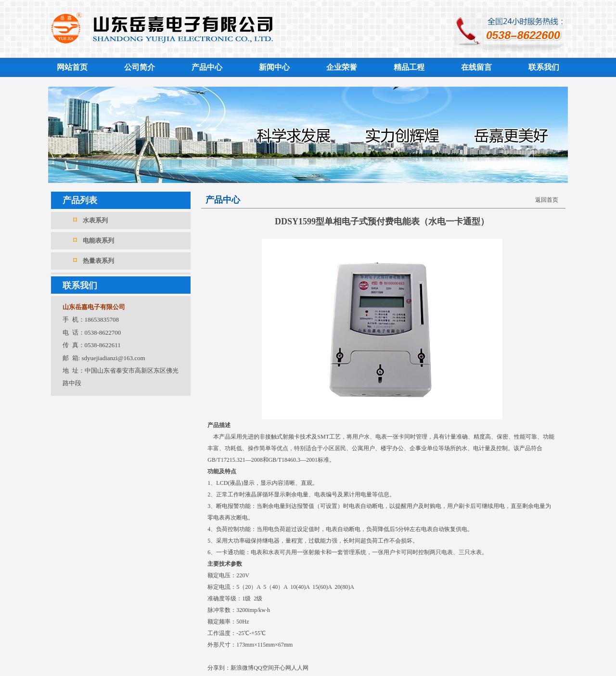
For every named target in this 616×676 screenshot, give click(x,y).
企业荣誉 (342, 67)
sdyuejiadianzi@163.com (113, 358)
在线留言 (476, 67)
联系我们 (544, 67)
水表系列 (95, 220)
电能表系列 (98, 240)
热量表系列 (98, 261)
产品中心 (207, 67)
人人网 (300, 668)
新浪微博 (242, 668)
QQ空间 (263, 668)
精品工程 (409, 67)
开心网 (282, 668)
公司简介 (140, 67)
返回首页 (547, 200)
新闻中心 (274, 67)
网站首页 (72, 67)
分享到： (219, 668)
